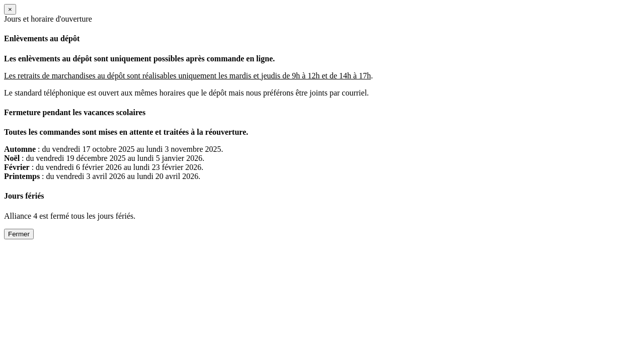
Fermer (19, 234)
